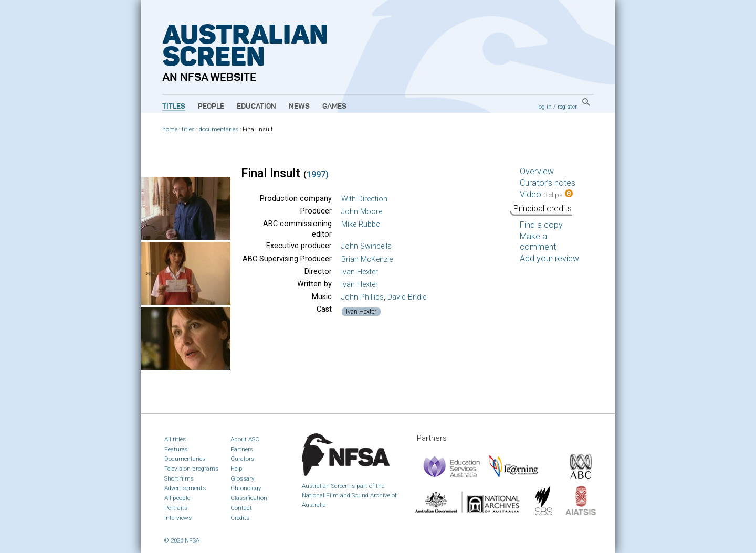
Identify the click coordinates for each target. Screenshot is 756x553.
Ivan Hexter (360, 272)
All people (177, 498)
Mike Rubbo (361, 224)
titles (188, 129)
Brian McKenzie (367, 259)
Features (176, 449)
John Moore (362, 212)
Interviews (178, 518)
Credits (240, 518)
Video (546, 194)
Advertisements (185, 488)
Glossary (243, 478)
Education (256, 107)
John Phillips (363, 297)
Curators (242, 459)
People (211, 107)
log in (544, 107)
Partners (242, 449)
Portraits (176, 508)
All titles (175, 439)
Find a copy (541, 225)
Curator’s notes (548, 183)
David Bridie (407, 297)
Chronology (246, 488)
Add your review (549, 258)
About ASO (245, 439)
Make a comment (538, 242)
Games (334, 107)
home (170, 129)
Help (237, 469)
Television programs (191, 469)
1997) (318, 174)
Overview (537, 171)
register (567, 107)
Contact (241, 508)
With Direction (364, 199)
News (299, 107)
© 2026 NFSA (182, 540)
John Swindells (366, 246)
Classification (249, 498)
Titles (174, 107)
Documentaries (185, 459)
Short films (179, 478)
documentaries (219, 129)
